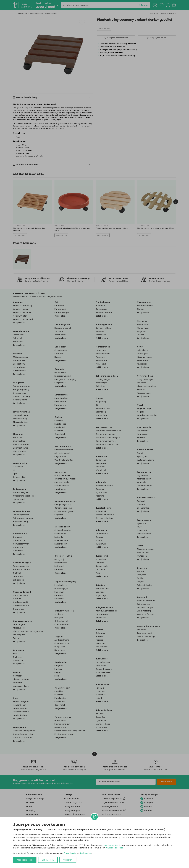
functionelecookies (114, 848)
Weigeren (68, 860)
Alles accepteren (25, 860)
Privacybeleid (70, 853)
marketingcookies (110, 845)
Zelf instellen (48, 860)
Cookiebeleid (85, 853)
